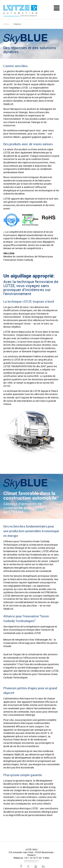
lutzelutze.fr (32, 861)
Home (8, 24)
